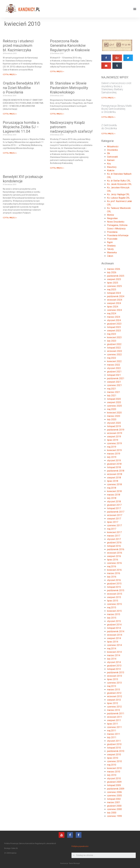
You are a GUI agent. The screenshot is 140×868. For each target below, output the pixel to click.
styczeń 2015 (114, 621)
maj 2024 (112, 313)
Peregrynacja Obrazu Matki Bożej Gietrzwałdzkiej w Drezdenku (116, 109)
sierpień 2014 (114, 638)
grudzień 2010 (114, 744)
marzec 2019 (114, 454)
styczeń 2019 (114, 460)
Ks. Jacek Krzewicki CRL (119, 184)
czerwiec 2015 (114, 604)
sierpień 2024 (114, 303)
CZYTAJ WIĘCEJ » (10, 75)
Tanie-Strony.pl (74, 863)
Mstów (111, 215)
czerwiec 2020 (114, 406)
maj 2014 (112, 649)
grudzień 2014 (114, 625)
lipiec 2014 (113, 642)
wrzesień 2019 (115, 433)
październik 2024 (116, 296)
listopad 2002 (114, 799)
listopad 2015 (114, 587)
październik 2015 (116, 590)
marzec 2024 (114, 317)
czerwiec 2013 (114, 683)
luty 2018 (112, 498)
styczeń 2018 (114, 502)
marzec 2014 (114, 655)
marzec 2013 (114, 690)
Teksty (110, 249)
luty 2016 (112, 577)
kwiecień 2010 (114, 768)
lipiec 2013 (113, 679)
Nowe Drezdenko (116, 222)
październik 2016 (116, 549)
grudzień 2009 (114, 782)
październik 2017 (116, 512)
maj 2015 (112, 608)
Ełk (109, 153)
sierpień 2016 (114, 556)
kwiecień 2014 (114, 652)
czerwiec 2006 (114, 792)
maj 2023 (112, 334)
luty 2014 (112, 659)
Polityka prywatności (80, 846)
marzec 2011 (114, 734)
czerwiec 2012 (114, 707)
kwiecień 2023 (114, 337)
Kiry (109, 164)
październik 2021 (116, 378)
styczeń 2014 (114, 662)
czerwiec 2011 (114, 727)
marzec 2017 (114, 536)
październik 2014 (116, 631)
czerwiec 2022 (114, 355)
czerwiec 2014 (114, 645)
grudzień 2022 (114, 344)
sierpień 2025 (114, 279)
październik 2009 (116, 789)
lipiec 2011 (113, 724)
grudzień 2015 (114, 584)
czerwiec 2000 (114, 809)
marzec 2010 (114, 772)
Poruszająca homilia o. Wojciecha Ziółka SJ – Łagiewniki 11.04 (21, 127)
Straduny (111, 246)
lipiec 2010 (113, 758)
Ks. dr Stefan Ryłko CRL (119, 181)
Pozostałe (112, 239)
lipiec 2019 (113, 440)
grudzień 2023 (114, 324)
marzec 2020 (114, 416)
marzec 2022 (114, 365)
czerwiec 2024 (114, 310)
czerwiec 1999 (114, 816)
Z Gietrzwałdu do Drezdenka (109, 127)
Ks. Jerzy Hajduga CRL (118, 194)
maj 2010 (112, 765)
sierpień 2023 (114, 331)
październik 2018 (116, 471)
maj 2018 (112, 488)
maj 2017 (112, 529)
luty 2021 (112, 396)
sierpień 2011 (114, 720)
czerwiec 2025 (114, 286)
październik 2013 (116, 672)
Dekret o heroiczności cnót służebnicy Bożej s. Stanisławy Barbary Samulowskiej (116, 88)
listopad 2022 (114, 348)
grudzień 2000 (114, 806)
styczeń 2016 (114, 580)
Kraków (111, 170)
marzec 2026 (114, 269)
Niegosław (112, 218)
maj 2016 (112, 566)
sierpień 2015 (114, 597)
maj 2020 (112, 409)
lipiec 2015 (113, 601)
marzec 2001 (114, 802)
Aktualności (113, 147)
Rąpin (110, 242)
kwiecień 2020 (114, 413)
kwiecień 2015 (114, 611)
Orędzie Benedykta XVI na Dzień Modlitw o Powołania (21, 88)
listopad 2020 (114, 399)
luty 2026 (112, 272)
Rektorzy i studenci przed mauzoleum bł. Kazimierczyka (18, 45)
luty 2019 (112, 457)
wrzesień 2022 (115, 351)
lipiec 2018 (113, 481)
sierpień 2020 (114, 402)
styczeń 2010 (114, 778)
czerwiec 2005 (114, 796)
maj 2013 (112, 686)
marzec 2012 (114, 710)
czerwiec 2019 (114, 443)
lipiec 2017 (113, 522)
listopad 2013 (114, 669)
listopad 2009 (114, 785)
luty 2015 (112, 618)
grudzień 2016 (114, 543)
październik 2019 (116, 430)
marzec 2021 (114, 392)
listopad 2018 (114, 467)
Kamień (111, 160)
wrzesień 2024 (115, 300)
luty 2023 (112, 341)
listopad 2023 (114, 327)
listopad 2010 (114, 748)
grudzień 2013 (114, 666)
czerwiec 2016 (114, 563)
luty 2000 (112, 813)
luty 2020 (112, 419)
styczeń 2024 (114, 320)
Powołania (112, 232)
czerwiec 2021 (114, 385)
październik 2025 (116, 276)
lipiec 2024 (113, 307)
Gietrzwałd (112, 157)
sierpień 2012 (114, 700)
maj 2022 (112, 358)
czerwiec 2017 (114, 525)
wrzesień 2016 (115, 553)
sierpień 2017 (114, 519)
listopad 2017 (114, 508)
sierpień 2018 (114, 478)
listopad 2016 (114, 546)
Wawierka (112, 253)
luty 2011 (112, 737)
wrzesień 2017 (115, 515)
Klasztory (112, 167)
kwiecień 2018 (114, 491)
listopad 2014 (114, 628)
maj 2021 (112, 389)
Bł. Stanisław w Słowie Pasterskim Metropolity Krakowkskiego (69, 88)
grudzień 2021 (114, 372)
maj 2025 (112, 290)
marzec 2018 (114, 495)
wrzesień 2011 (115, 717)
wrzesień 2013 (115, 676)
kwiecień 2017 (114, 532)
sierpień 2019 (114, 437)
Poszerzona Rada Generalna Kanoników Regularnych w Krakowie (70, 45)
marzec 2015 (114, 614)
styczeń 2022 (114, 368)
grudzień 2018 (114, 464)
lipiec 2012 (113, 703)
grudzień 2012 (114, 693)
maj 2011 (112, 731)
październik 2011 (116, 714)
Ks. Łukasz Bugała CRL (118, 198)
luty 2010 (112, 775)
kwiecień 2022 (114, 361)
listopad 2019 (114, 426)
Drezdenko (112, 150)
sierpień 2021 (114, 382)
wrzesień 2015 (115, 594)
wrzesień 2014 (115, 635)
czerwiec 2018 (114, 484)
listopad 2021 (114, 375)
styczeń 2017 (114, 539)
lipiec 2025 (113, 283)
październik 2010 (116, 751)
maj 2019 (112, 447)
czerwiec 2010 (114, 761)
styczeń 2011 (114, 741)
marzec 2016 (114, 573)
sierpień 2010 (114, 755)
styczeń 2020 (114, 423)
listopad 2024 (114, 293)
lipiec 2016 (113, 560)
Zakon (110, 256)
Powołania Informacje (118, 235)
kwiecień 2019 (114, 450)
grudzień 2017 (114, 505)
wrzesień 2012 (115, 696)
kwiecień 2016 (114, 570)
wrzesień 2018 (115, 474)
